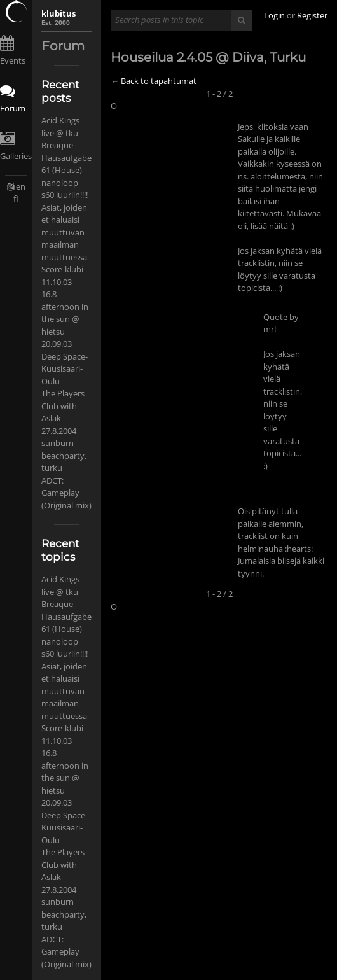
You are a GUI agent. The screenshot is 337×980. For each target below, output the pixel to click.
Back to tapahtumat (159, 81)
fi (16, 199)
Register (312, 15)
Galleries (16, 156)
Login (274, 15)
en (21, 186)
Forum (13, 108)
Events (13, 60)
